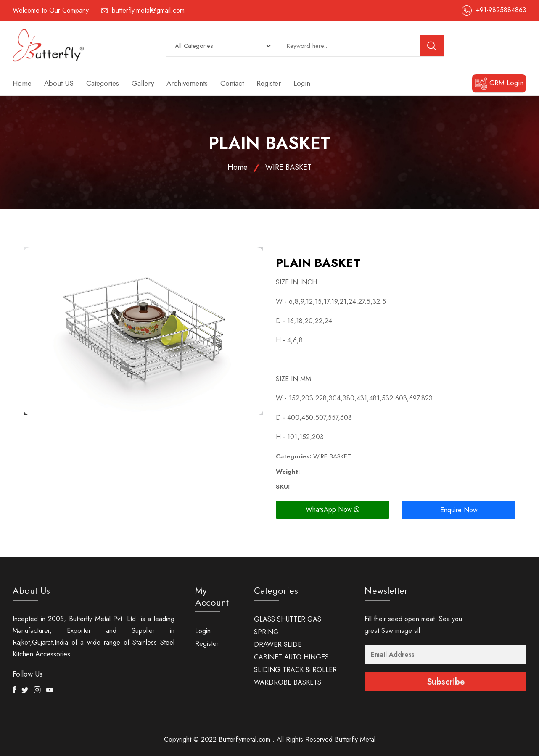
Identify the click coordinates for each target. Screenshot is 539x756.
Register (269, 83)
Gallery (143, 83)
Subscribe (446, 682)
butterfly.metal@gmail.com (148, 10)
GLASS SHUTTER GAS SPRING (288, 626)
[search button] (432, 46)
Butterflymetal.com (244, 739)
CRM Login (499, 84)
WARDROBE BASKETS (288, 682)
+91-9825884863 (501, 10)
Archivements (187, 83)
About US (59, 83)
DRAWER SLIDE (278, 644)
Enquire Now (459, 510)
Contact (232, 83)
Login (302, 83)
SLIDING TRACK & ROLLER (295, 670)
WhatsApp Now (333, 510)
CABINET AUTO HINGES (291, 657)
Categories (103, 83)
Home (22, 83)
